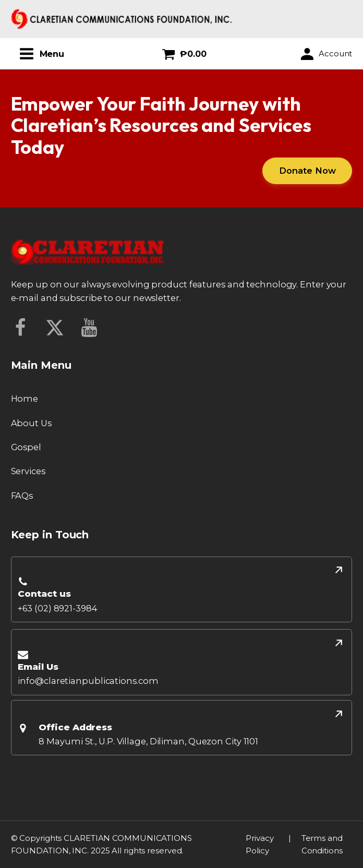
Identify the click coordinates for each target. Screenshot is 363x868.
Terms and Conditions (322, 844)
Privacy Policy (259, 844)
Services (28, 471)
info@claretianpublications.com (88, 681)
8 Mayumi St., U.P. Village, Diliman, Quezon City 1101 (148, 741)
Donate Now (307, 171)
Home (25, 399)
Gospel (26, 447)
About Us (31, 423)
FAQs (22, 496)
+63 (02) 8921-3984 (57, 608)
